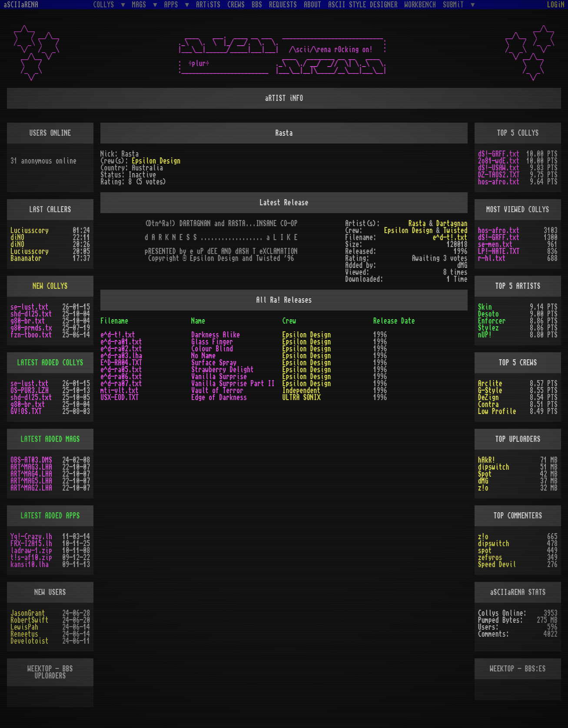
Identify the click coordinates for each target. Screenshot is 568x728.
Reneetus (24, 634)
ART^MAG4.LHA (31, 474)
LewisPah (24, 627)
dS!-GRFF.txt (499, 154)
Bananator (26, 258)
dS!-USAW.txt (499, 168)
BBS (257, 5)
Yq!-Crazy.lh (31, 537)
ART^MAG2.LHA (31, 488)
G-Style (490, 391)
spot (485, 551)
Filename (114, 321)
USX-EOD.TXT (120, 397)
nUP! (485, 335)
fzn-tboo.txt (31, 335)
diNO (17, 237)
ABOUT (312, 5)
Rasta (417, 224)
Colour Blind (212, 349)
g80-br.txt (28, 321)
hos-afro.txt (499, 182)
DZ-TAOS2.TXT (499, 175)
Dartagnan (452, 224)
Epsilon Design (156, 161)
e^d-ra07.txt (121, 384)
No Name (203, 356)
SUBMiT (455, 5)
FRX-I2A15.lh (31, 544)
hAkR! (487, 460)
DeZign (488, 397)
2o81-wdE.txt (499, 161)
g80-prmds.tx (31, 328)
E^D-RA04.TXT (121, 363)
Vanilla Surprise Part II (233, 384)
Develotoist (30, 641)
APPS (173, 5)
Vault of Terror (217, 391)
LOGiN (556, 5)
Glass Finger (212, 342)
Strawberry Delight (223, 370)
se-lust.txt (30, 307)
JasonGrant (28, 613)
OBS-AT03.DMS (31, 460)
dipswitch (494, 467)
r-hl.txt (492, 258)
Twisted (455, 230)
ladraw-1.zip (31, 551)
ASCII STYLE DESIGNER (363, 5)
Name (198, 321)
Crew (289, 321)
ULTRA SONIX (301, 397)
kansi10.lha (30, 564)
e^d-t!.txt (450, 237)
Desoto (488, 314)
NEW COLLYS (50, 286)
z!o (483, 488)
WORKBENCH (420, 5)
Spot (485, 474)
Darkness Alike (216, 335)
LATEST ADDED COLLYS (50, 363)
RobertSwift (30, 620)
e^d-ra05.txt (121, 370)
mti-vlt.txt (120, 391)
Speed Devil (497, 564)
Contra (488, 404)
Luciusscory (30, 230)
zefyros (490, 558)
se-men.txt (495, 244)
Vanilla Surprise (219, 377)
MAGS (141, 5)
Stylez (488, 328)
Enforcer (492, 321)
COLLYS (105, 5)
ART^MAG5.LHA (31, 481)
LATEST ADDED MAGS (50, 439)
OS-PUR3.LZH (30, 391)
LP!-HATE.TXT (499, 251)
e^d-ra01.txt (121, 342)
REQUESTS (283, 5)
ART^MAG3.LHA (31, 467)
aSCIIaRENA (21, 5)
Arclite (490, 384)
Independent (301, 391)
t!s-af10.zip (31, 558)
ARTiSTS (208, 5)
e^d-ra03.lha (121, 356)
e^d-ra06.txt (121, 377)
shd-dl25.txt (31, 314)
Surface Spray (214, 363)
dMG (483, 481)
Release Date (394, 321)
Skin (485, 307)
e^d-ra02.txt (121, 349)
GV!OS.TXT (26, 411)
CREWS (236, 5)
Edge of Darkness (219, 397)
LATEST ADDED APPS (50, 516)
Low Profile (497, 411)
